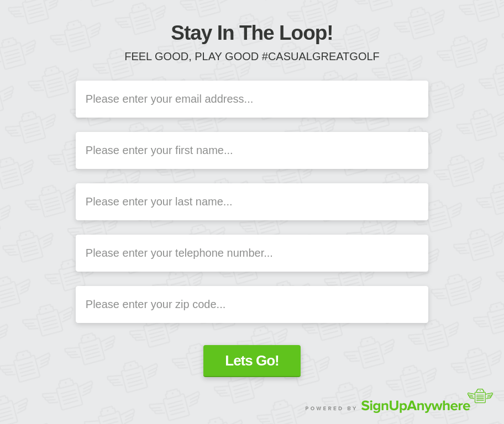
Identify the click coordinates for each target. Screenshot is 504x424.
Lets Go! (252, 361)
